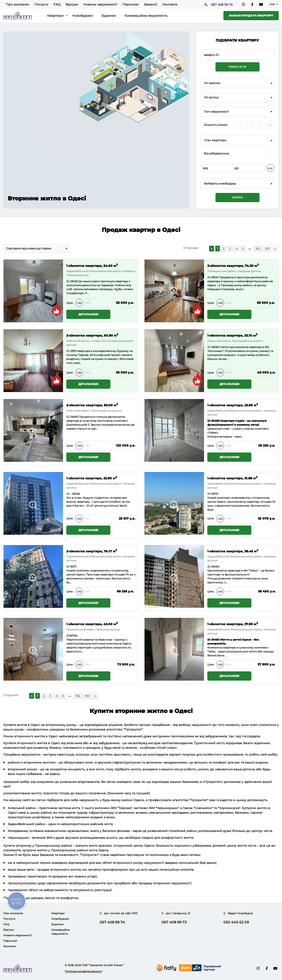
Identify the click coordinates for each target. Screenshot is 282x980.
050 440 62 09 (236, 922)
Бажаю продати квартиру (251, 16)
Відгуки (72, 4)
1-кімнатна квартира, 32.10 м (232, 335)
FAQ (57, 4)
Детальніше (88, 314)
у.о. (270, 168)
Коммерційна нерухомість (146, 16)
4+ (270, 125)
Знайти (237, 198)
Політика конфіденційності (83, 971)
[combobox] (237, 83)
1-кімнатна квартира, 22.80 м (233, 405)
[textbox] (237, 184)
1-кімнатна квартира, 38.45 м (233, 551)
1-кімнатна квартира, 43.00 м (92, 624)
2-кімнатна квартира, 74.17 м (92, 551)
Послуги (41, 4)
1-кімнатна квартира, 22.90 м (92, 478)
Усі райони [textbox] (212, 83)
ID (209, 277)
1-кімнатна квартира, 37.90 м (233, 624)
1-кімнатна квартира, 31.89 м (232, 478)
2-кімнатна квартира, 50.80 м (92, 335)
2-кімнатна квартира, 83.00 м (92, 405)
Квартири (55, 16)
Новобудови (83, 16)
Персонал (131, 4)
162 (258, 249)
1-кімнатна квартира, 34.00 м (92, 265)
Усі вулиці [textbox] (211, 97)
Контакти (170, 4)
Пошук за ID (237, 67)
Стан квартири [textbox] (215, 140)
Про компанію (18, 4)
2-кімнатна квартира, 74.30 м (233, 265)
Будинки (109, 16)
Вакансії (151, 4)
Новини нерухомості (100, 4)
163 (267, 249)
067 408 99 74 (222, 5)
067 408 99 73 (174, 922)
